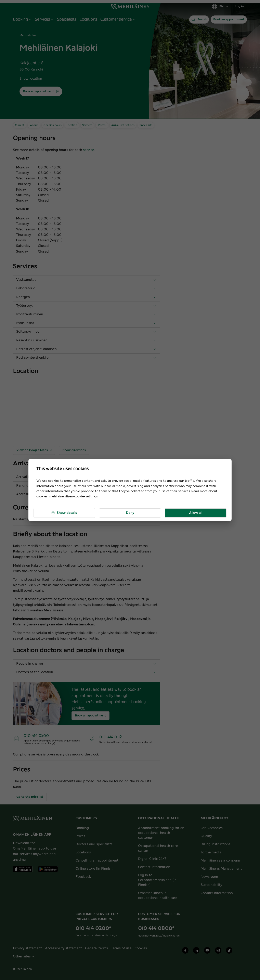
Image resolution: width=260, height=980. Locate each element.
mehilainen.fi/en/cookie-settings (74, 497)
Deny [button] (130, 513)
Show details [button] (64, 513)
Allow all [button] (196, 513)
